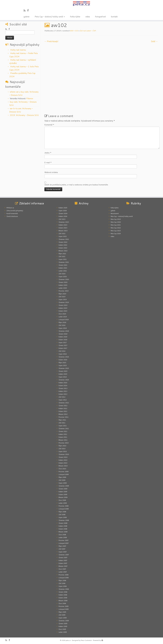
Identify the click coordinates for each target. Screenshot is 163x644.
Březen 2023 (63, 231)
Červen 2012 (63, 406)
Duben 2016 (63, 360)
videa (88, 16)
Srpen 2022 (63, 236)
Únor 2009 (62, 500)
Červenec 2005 (64, 621)
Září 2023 (62, 219)
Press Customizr (86, 640)
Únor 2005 (62, 629)
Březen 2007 (63, 566)
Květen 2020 (63, 285)
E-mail (48, 163)
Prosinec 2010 (64, 443)
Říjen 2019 (62, 294)
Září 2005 (62, 615)
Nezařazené (115, 213)
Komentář (49, 125)
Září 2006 (62, 583)
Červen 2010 (63, 457)
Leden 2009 (63, 503)
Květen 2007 (63, 560)
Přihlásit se (10, 208)
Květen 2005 (63, 626)
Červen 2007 (63, 558)
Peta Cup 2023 (116, 231)
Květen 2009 (63, 492)
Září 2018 (62, 325)
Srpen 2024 (63, 211)
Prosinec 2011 (64, 417)
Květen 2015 (63, 374)
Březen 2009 (63, 497)
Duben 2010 (63, 463)
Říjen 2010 (62, 446)
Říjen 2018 (62, 322)
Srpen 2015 (63, 365)
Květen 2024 (63, 216)
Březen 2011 (63, 440)
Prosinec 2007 (64, 540)
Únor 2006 (62, 603)
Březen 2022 (63, 251)
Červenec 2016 (64, 357)
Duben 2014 (63, 386)
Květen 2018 (63, 337)
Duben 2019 (63, 311)
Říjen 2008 (62, 512)
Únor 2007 (62, 569)
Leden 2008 (63, 538)
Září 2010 (62, 449)
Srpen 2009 (63, 483)
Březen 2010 (63, 466)
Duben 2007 (63, 563)
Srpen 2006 (63, 586)
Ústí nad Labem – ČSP (87, 31)
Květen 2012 (63, 408)
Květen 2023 (63, 225)
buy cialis (14, 102)
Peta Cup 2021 (116, 225)
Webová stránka (51, 172)
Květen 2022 (63, 245)
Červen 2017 (63, 345)
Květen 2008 (63, 526)
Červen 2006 (63, 592)
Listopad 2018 (64, 320)
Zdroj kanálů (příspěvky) (15, 211)
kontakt (114, 16)
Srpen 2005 (63, 618)
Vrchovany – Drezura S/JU (27, 115)
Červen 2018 (63, 334)
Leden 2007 (63, 572)
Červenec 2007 (64, 555)
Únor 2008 (62, 535)
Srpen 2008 (63, 517)
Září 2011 (62, 423)
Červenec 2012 (64, 403)
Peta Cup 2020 (116, 222)
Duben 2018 (63, 340)
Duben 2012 (63, 411)
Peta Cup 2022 (116, 228)
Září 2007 (62, 549)
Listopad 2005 (64, 609)
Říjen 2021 (62, 254)
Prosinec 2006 (64, 575)
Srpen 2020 (63, 277)
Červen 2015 (63, 371)
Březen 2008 (63, 532)
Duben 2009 (63, 495)
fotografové (100, 16)
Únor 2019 (62, 314)
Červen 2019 (63, 305)
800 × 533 (74, 31)
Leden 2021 (63, 271)
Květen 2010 (63, 460)
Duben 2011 (63, 437)
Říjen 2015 (62, 363)
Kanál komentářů (12, 213)
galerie (26, 16)
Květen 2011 (63, 434)
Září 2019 (62, 297)
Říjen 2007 (62, 546)
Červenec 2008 (64, 520)
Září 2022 (62, 234)
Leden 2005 (63, 632)
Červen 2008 (63, 523)
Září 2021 (62, 257)
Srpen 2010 (63, 451)
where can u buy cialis (19, 92)
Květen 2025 (63, 208)
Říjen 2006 (62, 581)
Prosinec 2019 (64, 291)
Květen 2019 (63, 308)
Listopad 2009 (64, 474)
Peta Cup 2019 (116, 219)
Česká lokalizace (12, 216)
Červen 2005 (63, 624)
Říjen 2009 (62, 477)
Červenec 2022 (64, 239)
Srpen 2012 (63, 400)
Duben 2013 (63, 394)
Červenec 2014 (64, 380)
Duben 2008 (63, 529)
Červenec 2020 (64, 279)
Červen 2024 (63, 213)
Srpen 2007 (63, 552)
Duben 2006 (63, 598)
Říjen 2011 (62, 420)
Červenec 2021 (64, 262)
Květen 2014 (63, 383)
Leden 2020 (63, 288)
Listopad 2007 (64, 543)
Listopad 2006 (64, 578)
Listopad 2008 (64, 509)
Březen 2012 (63, 414)
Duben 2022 (63, 248)
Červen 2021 (63, 265)
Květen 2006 (63, 595)
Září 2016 (62, 351)
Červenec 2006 (64, 589)
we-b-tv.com (15, 109)
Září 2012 (62, 397)
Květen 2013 (63, 391)
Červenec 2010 (64, 454)
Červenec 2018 (64, 331)
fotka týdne (75, 16)
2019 (12, 115)
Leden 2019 (63, 317)
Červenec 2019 (64, 302)
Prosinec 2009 (64, 472)
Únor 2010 (62, 469)
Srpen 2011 (63, 426)
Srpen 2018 (63, 328)
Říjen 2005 (62, 612)
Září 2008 (62, 515)
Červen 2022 (63, 242)
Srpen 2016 (63, 354)
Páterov (30, 98)
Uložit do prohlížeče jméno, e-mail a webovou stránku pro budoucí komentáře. (76, 185)
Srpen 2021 (63, 259)
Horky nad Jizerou (18, 50)
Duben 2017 (63, 348)
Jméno (48, 153)
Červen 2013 (63, 388)
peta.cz (68, 640)
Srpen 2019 (63, 300)
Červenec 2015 (64, 368)
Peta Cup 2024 (116, 234)
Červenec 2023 (64, 222)
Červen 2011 (63, 431)
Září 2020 (62, 274)
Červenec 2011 (64, 429)
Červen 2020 (63, 282)
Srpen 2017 (63, 343)
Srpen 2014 (63, 377)
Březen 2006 (63, 601)
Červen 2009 (63, 489)
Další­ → (154, 41)
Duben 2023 (63, 228)
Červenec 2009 (64, 486)
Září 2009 (62, 480)
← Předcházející (51, 41)
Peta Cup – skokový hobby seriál (50, 16)
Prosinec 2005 (64, 606)
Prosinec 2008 (64, 506)
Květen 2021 (63, 268)
